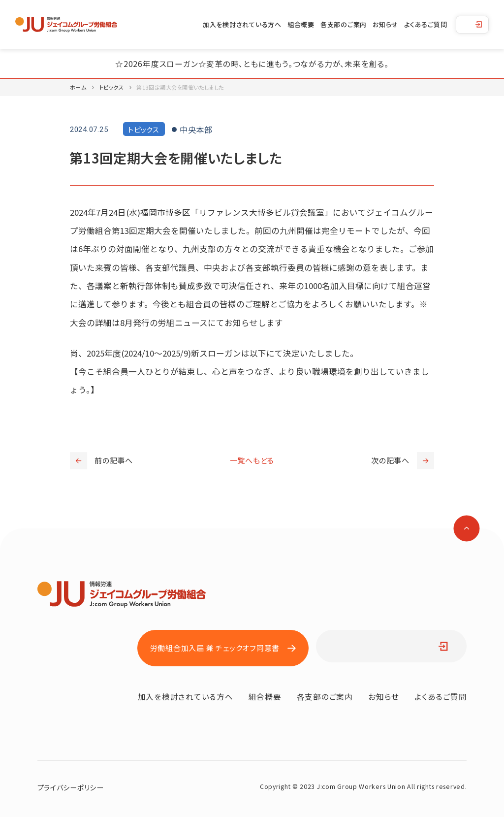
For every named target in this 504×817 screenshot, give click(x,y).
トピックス (112, 87)
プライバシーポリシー (71, 787)
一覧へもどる (252, 460)
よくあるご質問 (425, 24)
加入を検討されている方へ (242, 24)
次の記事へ (403, 461)
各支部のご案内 (344, 24)
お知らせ (385, 24)
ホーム (78, 87)
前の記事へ (101, 461)
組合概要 (301, 24)
